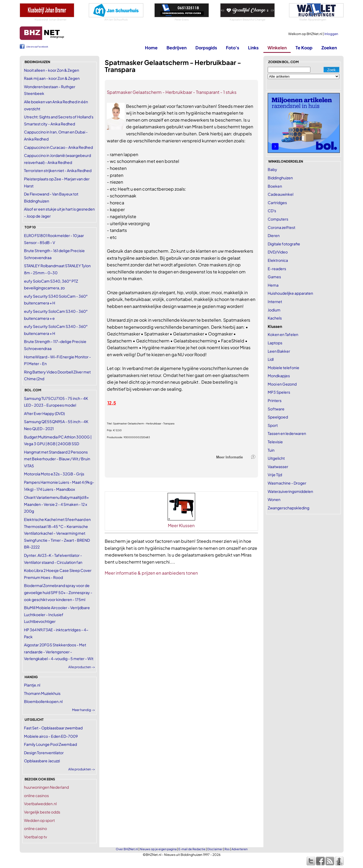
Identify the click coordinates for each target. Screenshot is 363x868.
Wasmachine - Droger (287, 483)
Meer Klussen (181, 525)
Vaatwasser (278, 466)
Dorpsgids (206, 48)
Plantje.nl (32, 685)
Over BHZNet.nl (127, 849)
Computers (278, 219)
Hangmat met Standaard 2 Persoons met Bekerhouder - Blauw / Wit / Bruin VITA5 (57, 459)
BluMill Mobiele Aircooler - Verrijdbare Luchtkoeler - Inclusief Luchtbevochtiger (57, 614)
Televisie (275, 442)
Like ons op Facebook (37, 47)
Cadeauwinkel (281, 194)
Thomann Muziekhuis (42, 693)
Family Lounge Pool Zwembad (50, 744)
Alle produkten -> (82, 769)
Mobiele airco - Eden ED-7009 (51, 736)
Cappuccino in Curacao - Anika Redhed (58, 147)
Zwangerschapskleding (289, 508)
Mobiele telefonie (284, 368)
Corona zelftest (281, 227)
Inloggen (331, 34)
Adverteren (240, 849)
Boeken (275, 186)
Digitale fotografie (284, 244)
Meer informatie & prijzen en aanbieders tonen (151, 573)
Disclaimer (215, 849)
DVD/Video (278, 252)
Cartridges (277, 203)
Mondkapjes (279, 376)
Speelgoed (278, 417)
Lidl (271, 359)
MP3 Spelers (279, 392)
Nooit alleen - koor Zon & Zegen (52, 70)
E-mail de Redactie (192, 849)
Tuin (271, 450)
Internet (275, 301)
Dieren (274, 235)
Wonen (274, 499)
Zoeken (329, 48)
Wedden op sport (39, 820)
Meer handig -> (84, 710)
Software (276, 409)
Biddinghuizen (280, 178)
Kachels (275, 318)
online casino (35, 828)
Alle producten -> (82, 667)
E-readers (277, 269)
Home (151, 48)
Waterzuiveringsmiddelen (290, 491)
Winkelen (277, 48)
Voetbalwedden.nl (40, 804)
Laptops (275, 343)
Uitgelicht (276, 458)
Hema (273, 285)
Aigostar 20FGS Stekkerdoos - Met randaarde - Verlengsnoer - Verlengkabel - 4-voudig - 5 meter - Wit (59, 652)
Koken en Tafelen (283, 334)
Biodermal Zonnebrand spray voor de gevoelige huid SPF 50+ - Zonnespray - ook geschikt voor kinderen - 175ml (58, 592)
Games (274, 277)
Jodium (274, 310)
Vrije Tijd (275, 475)
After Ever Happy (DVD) (44, 413)
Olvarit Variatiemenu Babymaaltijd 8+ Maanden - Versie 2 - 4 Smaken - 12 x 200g (56, 504)
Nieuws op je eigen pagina (158, 849)
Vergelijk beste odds (42, 812)
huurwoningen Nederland (46, 787)
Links (253, 48)
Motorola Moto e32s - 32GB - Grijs (54, 474)
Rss (227, 849)
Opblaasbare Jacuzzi (42, 761)
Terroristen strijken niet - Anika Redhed (58, 170)
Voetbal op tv (35, 837)
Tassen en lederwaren (287, 433)
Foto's (233, 48)
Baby (272, 169)
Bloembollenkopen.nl (43, 701)
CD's (272, 211)
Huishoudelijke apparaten (290, 293)
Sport (273, 425)
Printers (275, 400)
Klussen (275, 326)
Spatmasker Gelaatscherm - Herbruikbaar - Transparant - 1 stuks (172, 92)
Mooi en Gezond (282, 384)
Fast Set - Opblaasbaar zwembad (53, 728)
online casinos (36, 795)
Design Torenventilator (44, 753)
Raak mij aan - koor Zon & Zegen (52, 78)
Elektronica (278, 260)
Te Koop (304, 48)
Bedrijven (177, 48)
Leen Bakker (279, 351)
